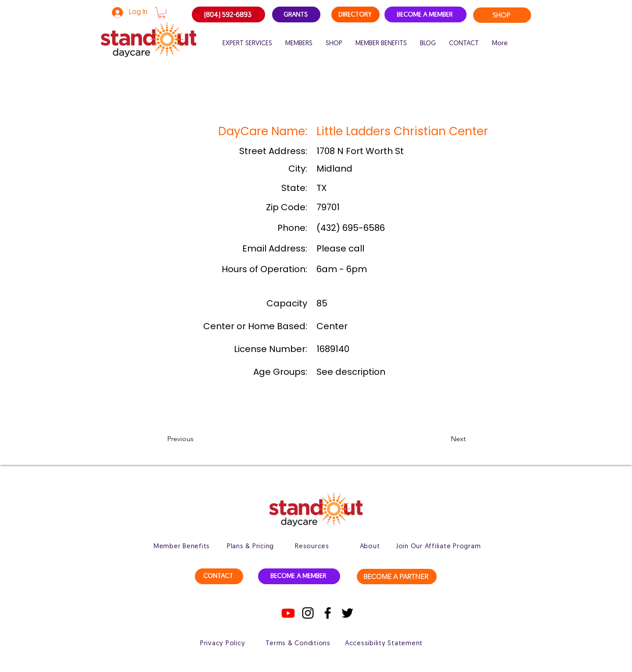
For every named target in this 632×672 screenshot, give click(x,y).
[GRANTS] (296, 14)
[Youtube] (288, 613)
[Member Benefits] (182, 546)
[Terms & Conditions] (298, 643)
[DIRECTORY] (355, 14)
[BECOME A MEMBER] (426, 14)
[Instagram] (308, 613)
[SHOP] (502, 15)
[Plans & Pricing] (250, 546)
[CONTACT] (219, 576)
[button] (162, 13)
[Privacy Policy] (223, 643)
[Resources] (312, 546)
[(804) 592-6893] (228, 14)
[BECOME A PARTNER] (397, 577)
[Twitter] (347, 613)
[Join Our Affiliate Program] (438, 546)
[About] (370, 546)
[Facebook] (328, 613)
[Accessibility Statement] (384, 643)
